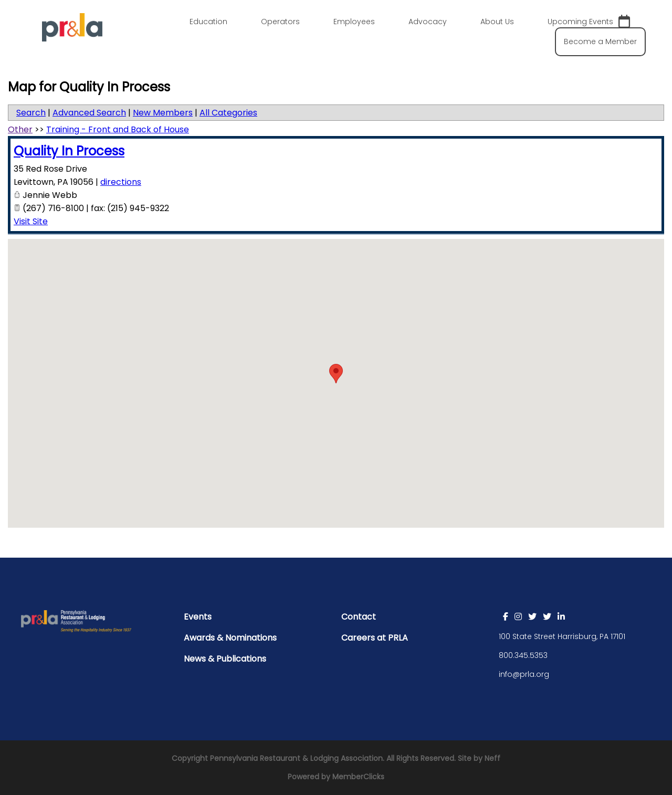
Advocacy (428, 22)
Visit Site (31, 221)
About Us (497, 22)
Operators (280, 22)
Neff (492, 758)
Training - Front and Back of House (118, 129)
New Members (163, 113)
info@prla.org (524, 674)
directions (121, 182)
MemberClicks (358, 777)
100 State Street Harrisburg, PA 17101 (562, 636)
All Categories (228, 113)
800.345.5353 (523, 655)
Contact (359, 617)
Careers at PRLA (375, 638)
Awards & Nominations (230, 638)
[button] (336, 374)
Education (208, 22)
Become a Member (600, 41)
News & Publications (225, 659)
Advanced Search (89, 113)
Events (198, 617)
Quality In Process (69, 151)
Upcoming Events (589, 22)
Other (20, 129)
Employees (354, 22)
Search (31, 113)
